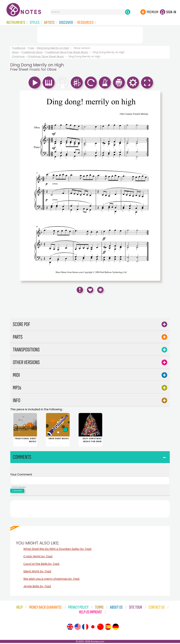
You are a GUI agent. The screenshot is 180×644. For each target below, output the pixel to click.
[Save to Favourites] (90, 290)
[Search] (128, 12)
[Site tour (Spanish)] (108, 628)
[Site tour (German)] (116, 628)
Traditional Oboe (32, 52)
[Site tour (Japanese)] (93, 628)
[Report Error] (80, 290)
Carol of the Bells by (41, 565)
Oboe (15, 52)
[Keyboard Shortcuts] (100, 290)
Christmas (18, 56)
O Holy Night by (38, 557)
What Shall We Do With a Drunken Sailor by (57, 550)
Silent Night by (37, 572)
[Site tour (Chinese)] (100, 628)
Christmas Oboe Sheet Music (46, 56)
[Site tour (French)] (85, 628)
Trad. (31, 48)
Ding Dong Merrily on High (53, 48)
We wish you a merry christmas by (51, 580)
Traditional (18, 48)
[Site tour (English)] (70, 628)
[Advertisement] (90, 34)
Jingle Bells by (37, 587)
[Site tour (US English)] (78, 628)
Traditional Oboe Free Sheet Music (67, 52)
